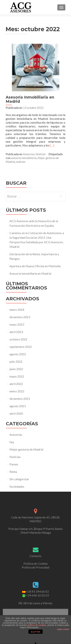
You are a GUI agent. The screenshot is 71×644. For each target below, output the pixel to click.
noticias (21, 162)
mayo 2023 (17, 324)
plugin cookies (63, 629)
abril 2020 (16, 413)
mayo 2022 (17, 376)
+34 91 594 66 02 (37, 592)
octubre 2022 (18, 339)
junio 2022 (16, 369)
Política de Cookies (36, 564)
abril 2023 (16, 332)
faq (12, 442)
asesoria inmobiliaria (24, 158)
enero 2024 (17, 310)
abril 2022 (16, 384)
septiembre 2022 (21, 347)
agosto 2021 (18, 406)
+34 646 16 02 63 (37, 595)
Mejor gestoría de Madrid (26, 449)
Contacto (35, 556)
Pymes (14, 464)
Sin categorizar (19, 479)
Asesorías (29, 154)
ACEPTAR (35, 632)
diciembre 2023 (20, 317)
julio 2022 (16, 361)
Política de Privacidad (35, 567)
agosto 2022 (18, 354)
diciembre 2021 (20, 399)
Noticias (41, 154)
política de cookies (37, 625)
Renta (13, 472)
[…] (52, 145)
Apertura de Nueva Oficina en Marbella (35, 266)
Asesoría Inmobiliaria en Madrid (30, 99)
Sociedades (17, 486)
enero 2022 (17, 391)
